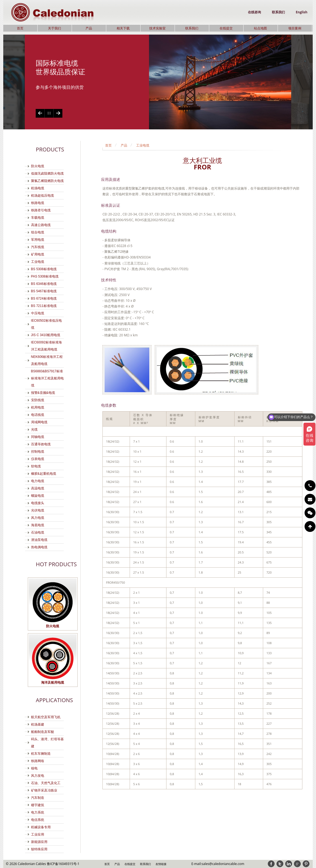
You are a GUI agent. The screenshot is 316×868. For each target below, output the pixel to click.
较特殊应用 (39, 849)
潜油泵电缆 (39, 540)
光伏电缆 (38, 510)
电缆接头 (38, 503)
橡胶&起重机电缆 (44, 474)
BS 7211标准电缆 (44, 306)
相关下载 (123, 28)
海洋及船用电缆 (53, 682)
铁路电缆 (38, 203)
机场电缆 (38, 188)
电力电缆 (38, 481)
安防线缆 (38, 400)
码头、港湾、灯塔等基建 (47, 743)
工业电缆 (38, 262)
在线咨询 (254, 12)
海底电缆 (38, 525)
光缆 (34, 430)
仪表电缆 (38, 459)
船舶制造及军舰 (42, 732)
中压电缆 (38, 313)
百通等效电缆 (41, 444)
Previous (40, 113)
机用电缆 (38, 407)
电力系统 (38, 812)
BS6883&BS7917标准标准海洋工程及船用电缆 (47, 378)
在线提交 (226, 28)
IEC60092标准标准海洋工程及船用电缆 (46, 346)
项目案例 (295, 28)
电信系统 (38, 820)
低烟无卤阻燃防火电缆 (47, 173)
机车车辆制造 (41, 754)
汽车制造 (38, 798)
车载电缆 (38, 218)
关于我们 (54, 28)
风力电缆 (38, 518)
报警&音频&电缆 (43, 393)
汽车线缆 (38, 247)
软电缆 (36, 466)
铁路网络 (38, 761)
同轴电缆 (38, 437)
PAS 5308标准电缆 (45, 276)
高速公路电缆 (41, 225)
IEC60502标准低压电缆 (46, 324)
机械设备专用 (41, 827)
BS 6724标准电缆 (44, 299)
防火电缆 (38, 166)
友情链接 (161, 864)
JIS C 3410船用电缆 (46, 335)
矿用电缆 (38, 254)
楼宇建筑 (38, 805)
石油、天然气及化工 (46, 783)
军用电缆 (38, 240)
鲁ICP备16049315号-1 (63, 864)
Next (58, 113)
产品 (89, 28)
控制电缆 (38, 452)
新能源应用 (39, 842)
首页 (20, 28)
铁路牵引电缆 (41, 210)
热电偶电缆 (39, 547)
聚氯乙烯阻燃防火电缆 (47, 181)
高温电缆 (38, 488)
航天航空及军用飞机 (46, 717)
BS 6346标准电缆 (44, 284)
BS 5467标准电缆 (44, 291)
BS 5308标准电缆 (44, 269)
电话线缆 (38, 415)
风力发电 (38, 776)
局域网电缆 (39, 422)
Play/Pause (49, 113)
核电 (34, 768)
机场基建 (38, 724)
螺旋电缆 (38, 496)
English (302, 12)
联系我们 (278, 12)
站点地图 (260, 28)
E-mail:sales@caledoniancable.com (218, 864)
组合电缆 (38, 232)
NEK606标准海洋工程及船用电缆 (47, 360)
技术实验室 (157, 28)
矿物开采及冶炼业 (44, 790)
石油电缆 (38, 532)
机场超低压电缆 (42, 196)
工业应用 (38, 835)
